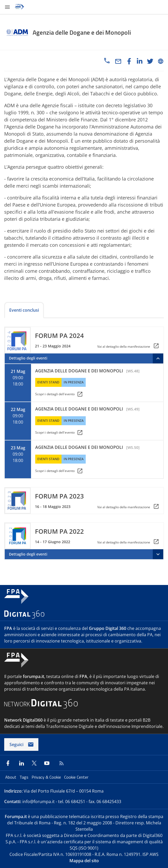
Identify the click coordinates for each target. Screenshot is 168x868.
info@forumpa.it (39, 802)
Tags (24, 777)
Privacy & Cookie (47, 777)
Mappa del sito (84, 861)
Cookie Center (76, 777)
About (11, 777)
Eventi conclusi (24, 310)
